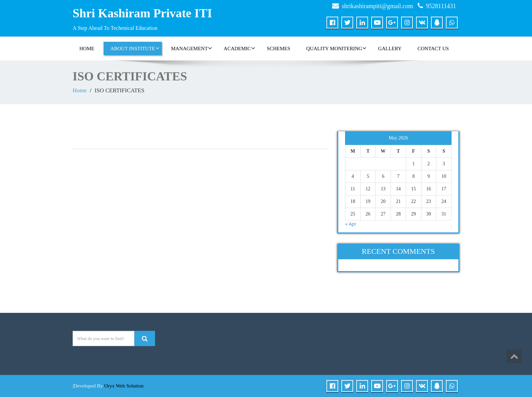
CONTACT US (433, 49)
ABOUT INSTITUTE (135, 48)
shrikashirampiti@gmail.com (377, 6)
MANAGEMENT (192, 48)
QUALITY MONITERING (337, 48)
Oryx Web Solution (124, 386)
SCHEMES (278, 49)
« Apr (351, 224)
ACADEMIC (239, 48)
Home (80, 90)
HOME (87, 49)
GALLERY (390, 49)
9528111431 (441, 6)
